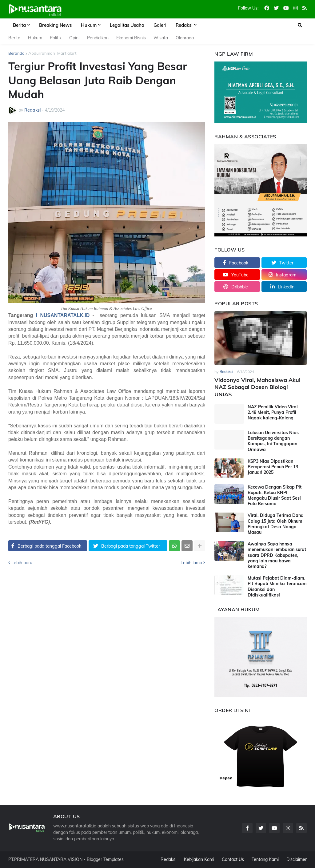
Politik (56, 38)
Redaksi (168, 859)
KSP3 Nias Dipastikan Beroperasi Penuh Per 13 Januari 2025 (273, 467)
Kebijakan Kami (199, 859)
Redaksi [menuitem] (184, 25)
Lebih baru (22, 563)
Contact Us (233, 859)
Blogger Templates (105, 859)
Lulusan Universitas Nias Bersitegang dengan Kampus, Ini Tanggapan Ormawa (273, 441)
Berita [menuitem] (19, 25)
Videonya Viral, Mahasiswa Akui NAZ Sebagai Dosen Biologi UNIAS (257, 387)
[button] (300, 25)
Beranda (16, 53)
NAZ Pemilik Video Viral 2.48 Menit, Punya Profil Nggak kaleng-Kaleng (273, 412)
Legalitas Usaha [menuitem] (127, 25)
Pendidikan (98, 38)
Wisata (161, 38)
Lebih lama (191, 563)
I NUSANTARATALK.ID (63, 315)
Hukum (35, 38)
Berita (14, 38)
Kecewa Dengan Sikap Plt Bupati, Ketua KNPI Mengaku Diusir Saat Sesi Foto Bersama (275, 495)
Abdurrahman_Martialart (52, 53)
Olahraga (185, 38)
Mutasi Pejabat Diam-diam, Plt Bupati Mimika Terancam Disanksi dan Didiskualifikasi (277, 587)
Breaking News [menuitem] (55, 25)
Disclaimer (297, 859)
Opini (74, 38)
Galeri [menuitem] (160, 25)
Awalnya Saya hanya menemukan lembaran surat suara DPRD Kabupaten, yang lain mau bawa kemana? (277, 555)
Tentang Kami (265, 859)
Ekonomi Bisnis (131, 38)
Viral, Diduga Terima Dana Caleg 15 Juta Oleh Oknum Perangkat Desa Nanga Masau (276, 524)
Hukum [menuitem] (89, 25)
